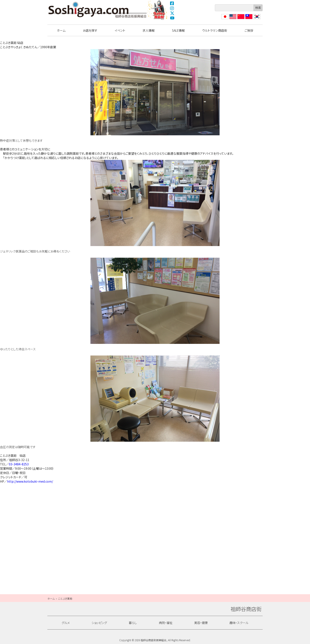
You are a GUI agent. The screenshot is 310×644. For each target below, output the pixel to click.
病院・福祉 (166, 623)
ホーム (61, 30)
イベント (120, 30)
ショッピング (99, 623)
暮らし (133, 623)
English (233, 19)
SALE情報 (178, 30)
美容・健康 (201, 623)
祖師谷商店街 (98, 10)
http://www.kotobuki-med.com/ (30, 481)
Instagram (172, 8)
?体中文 (240, 19)
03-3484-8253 (19, 464)
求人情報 (149, 30)
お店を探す (90, 30)
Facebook (172, 3)
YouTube (172, 18)
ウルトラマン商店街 (158, 10)
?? (255, 19)
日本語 (225, 19)
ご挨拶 (249, 30)
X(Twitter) (172, 13)
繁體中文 (248, 19)
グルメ (66, 623)
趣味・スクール (239, 623)
